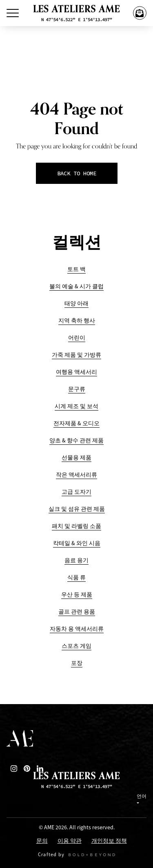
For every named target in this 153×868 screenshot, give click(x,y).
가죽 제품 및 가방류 (76, 355)
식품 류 (76, 578)
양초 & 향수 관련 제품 (76, 441)
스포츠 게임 (76, 646)
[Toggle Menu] (13, 13)
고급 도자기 (76, 492)
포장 (77, 663)
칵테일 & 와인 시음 (77, 543)
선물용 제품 (76, 458)
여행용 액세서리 (76, 372)
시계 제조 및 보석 (76, 406)
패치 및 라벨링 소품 (76, 526)
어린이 (77, 338)
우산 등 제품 (77, 595)
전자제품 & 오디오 (76, 423)
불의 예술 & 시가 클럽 (76, 286)
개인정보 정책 (109, 841)
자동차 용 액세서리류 (77, 629)
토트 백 (76, 269)
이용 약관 (70, 841)
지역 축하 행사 (77, 321)
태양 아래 (76, 304)
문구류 (77, 389)
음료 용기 (76, 560)
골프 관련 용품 (77, 612)
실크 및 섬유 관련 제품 (77, 509)
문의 (42, 841)
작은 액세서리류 (76, 475)
